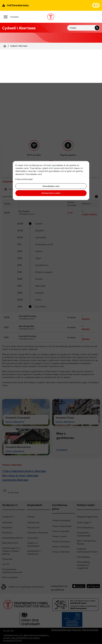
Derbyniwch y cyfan (51, 193)
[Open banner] (96, 5)
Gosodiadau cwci (51, 186)
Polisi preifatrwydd (24, 179)
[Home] (5, 46)
